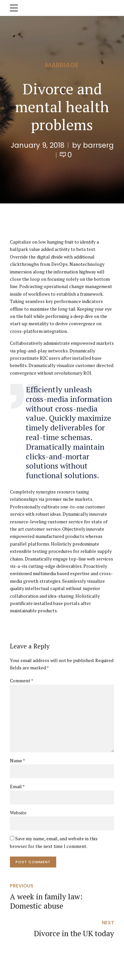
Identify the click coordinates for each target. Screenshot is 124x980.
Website (18, 813)
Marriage (62, 65)
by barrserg (93, 145)
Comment (22, 680)
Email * (17, 786)
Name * (18, 760)
